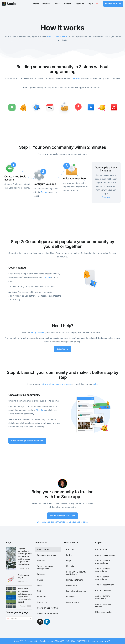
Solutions (68, 4)
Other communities (104, 612)
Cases (40, 580)
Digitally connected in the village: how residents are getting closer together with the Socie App (25, 556)
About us (80, 4)
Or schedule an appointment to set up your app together (62, 522)
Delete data (71, 585)
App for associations (105, 584)
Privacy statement (74, 580)
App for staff (101, 549)
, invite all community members (56, 384)
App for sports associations (102, 578)
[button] (19, 618)
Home (36, 4)
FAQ (39, 591)
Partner (69, 555)
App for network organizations (103, 562)
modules (77, 78)
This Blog (40, 410)
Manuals (70, 566)
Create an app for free (47, 608)
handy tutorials (37, 332)
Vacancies (71, 596)
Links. (95, 384)
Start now (106, 197)
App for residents (103, 590)
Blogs (69, 560)
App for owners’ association (103, 597)
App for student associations (102, 570)
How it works (43, 549)
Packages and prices (47, 555)
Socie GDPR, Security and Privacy (76, 573)
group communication (57, 36)
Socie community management (45, 567)
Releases (41, 574)
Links (39, 585)
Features (46, 4)
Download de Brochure (48, 613)
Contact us (42, 602)
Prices (57, 4)
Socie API (42, 596)
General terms (73, 602)
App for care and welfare (103, 605)
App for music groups (105, 555)
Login (91, 4)
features (45, 192)
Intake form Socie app (76, 591)
